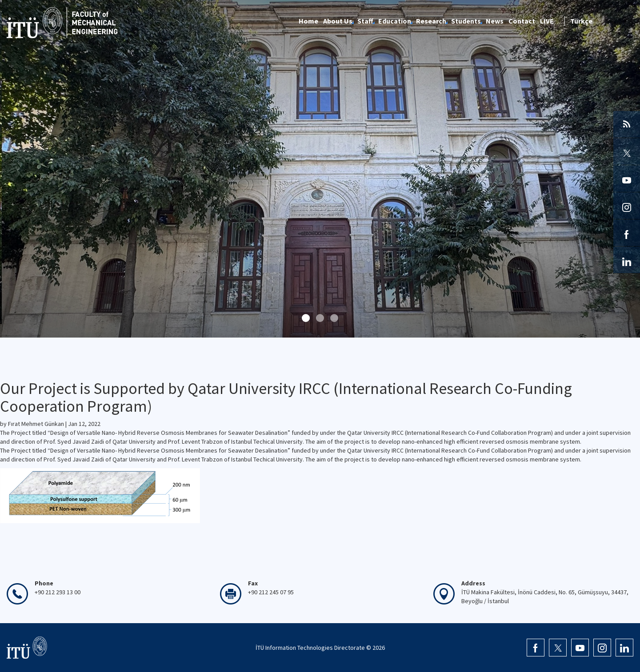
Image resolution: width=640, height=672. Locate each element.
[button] (306, 318)
